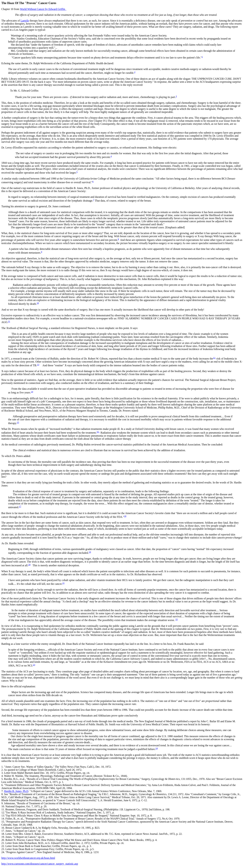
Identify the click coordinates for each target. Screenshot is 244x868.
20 (29, 565)
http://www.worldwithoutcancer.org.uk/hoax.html (28, 858)
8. (2, 794)
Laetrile (25, 21)
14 (32, 392)
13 (38, 365)
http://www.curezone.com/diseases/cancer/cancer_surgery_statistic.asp (40, 864)
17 (20, 506)
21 (63, 583)
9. (2, 803)
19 (90, 552)
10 (38, 303)
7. (2, 791)
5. (2, 779)
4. (2, 776)
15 (18, 422)
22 (176, 619)
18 (125, 516)
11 (9, 321)
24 (156, 748)
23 (34, 665)
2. (2, 770)
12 (214, 358)
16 (98, 432)
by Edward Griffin (43, 9)
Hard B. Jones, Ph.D (16, 791)
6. (2, 785)
